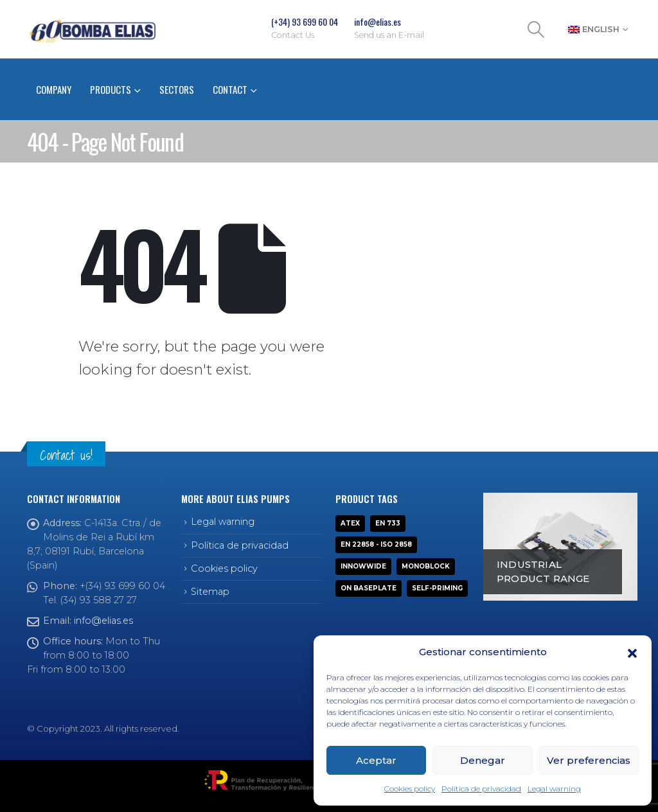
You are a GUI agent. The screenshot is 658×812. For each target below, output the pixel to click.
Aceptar (376, 760)
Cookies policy (410, 789)
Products (111, 89)
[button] (632, 652)
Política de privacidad (481, 789)
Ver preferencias (589, 760)
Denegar (483, 760)
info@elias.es (103, 621)
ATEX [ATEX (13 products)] (350, 523)
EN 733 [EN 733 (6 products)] (388, 523)
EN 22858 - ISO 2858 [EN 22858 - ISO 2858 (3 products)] (376, 544)
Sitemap (210, 592)
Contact (230, 89)
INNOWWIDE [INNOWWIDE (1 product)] (363, 566)
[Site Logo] (91, 29)
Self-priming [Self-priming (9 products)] (437, 588)
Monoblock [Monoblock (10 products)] (426, 566)
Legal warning (554, 789)
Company (54, 89)
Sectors (177, 89)
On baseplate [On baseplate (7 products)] (369, 588)
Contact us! (66, 455)
